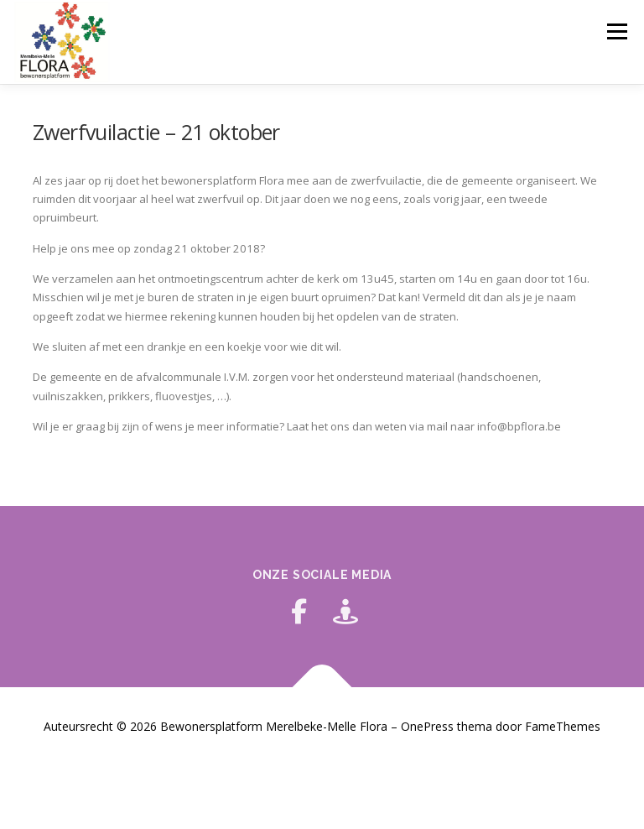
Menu (617, 31)
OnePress (427, 726)
